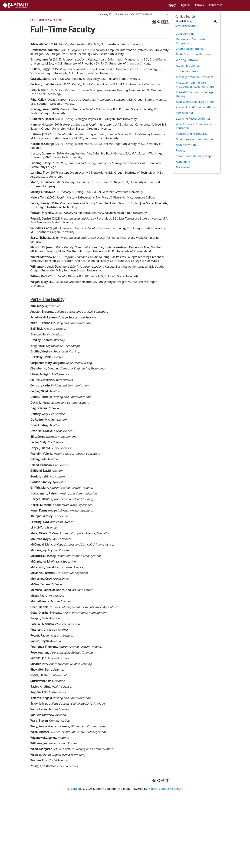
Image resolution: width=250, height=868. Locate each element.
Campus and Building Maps (194, 156)
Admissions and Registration (195, 102)
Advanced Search (186, 26)
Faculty (181, 150)
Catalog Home (185, 34)
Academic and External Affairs (195, 107)
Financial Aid (184, 113)
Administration (186, 145)
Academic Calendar (188, 66)
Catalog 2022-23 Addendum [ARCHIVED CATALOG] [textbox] (126, 14)
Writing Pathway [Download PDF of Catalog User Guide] (187, 60)
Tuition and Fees (187, 71)
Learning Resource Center (193, 119)
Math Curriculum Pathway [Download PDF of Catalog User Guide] (193, 54)
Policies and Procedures (192, 134)
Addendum (183, 162)
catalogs (77, 789)
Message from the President (195, 77)
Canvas (199, 5)
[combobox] (134, 14)
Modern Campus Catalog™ (165, 789)
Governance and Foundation (194, 139)
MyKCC (185, 5)
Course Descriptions (189, 49)
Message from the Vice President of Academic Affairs (195, 85)
